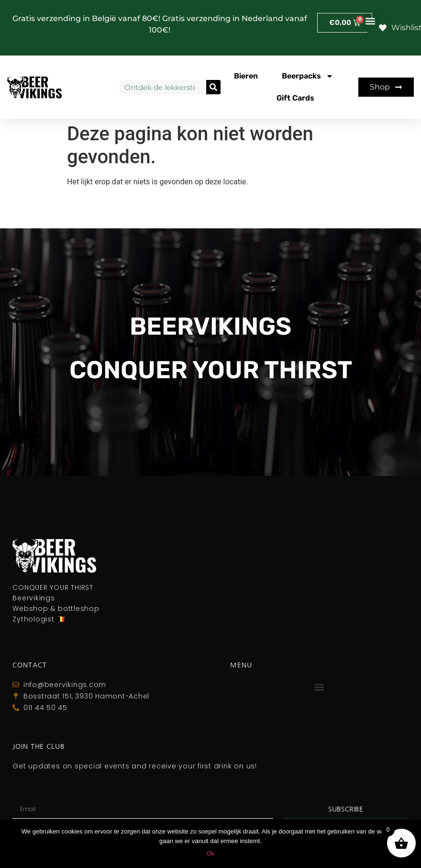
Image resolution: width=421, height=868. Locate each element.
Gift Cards (295, 98)
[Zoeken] (213, 87)
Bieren (246, 76)
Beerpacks (308, 76)
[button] (371, 21)
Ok (211, 853)
